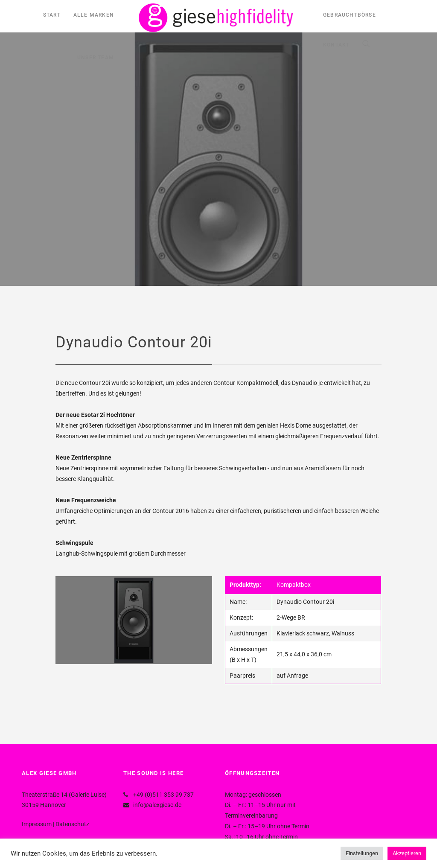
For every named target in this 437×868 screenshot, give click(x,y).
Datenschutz (72, 824)
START (52, 15)
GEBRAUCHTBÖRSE (350, 15)
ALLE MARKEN (94, 15)
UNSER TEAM (96, 58)
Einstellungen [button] (362, 853)
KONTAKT (336, 45)
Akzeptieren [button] (407, 853)
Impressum (37, 824)
